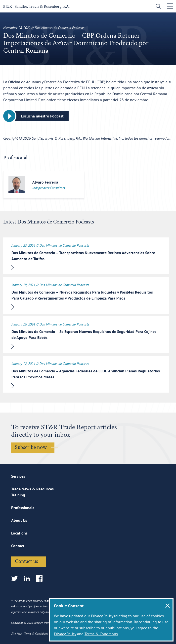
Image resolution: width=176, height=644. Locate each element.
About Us (19, 520)
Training (18, 495)
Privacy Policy (65, 634)
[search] (157, 7)
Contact (18, 546)
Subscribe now (31, 447)
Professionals (23, 508)
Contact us (26, 561)
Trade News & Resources (32, 489)
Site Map (17, 633)
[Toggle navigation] (170, 6)
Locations (19, 533)
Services (18, 476)
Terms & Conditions (101, 634)
